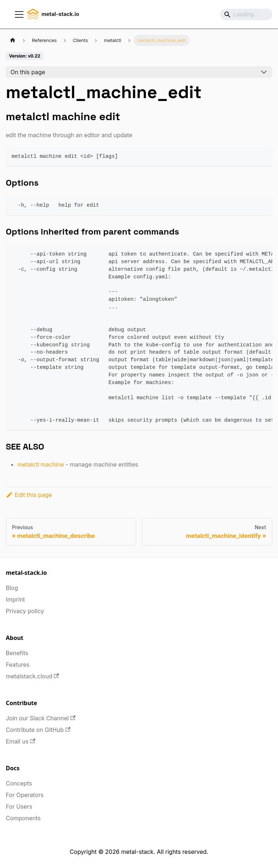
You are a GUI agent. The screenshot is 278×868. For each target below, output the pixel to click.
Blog (12, 588)
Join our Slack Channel (41, 718)
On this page (28, 72)
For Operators (25, 795)
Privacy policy (25, 611)
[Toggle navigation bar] (19, 14)
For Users (19, 806)
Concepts (19, 783)
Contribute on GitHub (38, 730)
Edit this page (29, 495)
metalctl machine (41, 464)
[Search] (246, 14)
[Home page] (13, 40)
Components (23, 818)
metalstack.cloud (32, 676)
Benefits (17, 653)
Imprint (15, 599)
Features (18, 665)
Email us (20, 741)
